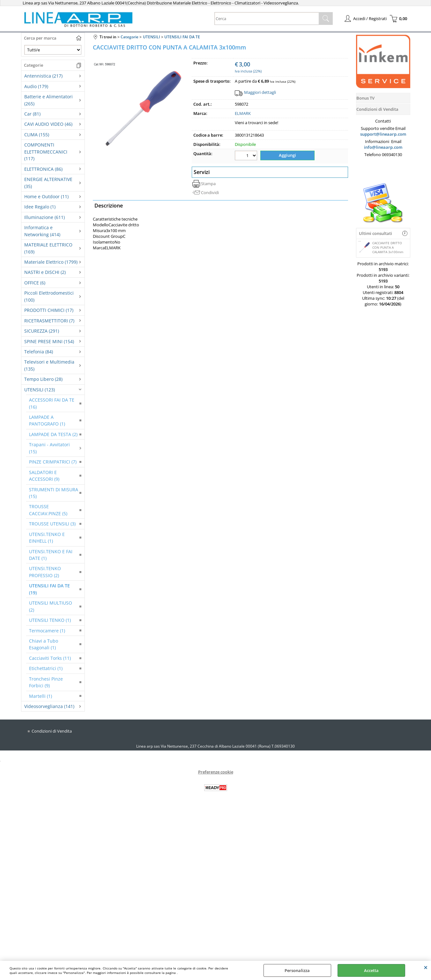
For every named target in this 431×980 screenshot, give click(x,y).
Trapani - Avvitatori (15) (49, 448)
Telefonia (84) (39, 352)
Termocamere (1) (47, 631)
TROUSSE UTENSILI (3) (52, 524)
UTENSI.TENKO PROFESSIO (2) (45, 572)
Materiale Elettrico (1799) (51, 262)
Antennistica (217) (43, 76)
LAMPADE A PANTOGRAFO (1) (47, 420)
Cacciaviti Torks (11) (50, 658)
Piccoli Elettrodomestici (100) (49, 296)
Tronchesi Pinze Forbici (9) (46, 682)
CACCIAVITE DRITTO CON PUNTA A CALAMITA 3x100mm (381, 247)
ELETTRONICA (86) (43, 169)
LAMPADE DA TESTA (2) (53, 434)
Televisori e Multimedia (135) (49, 365)
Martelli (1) (41, 696)
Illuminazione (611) (45, 217)
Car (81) (32, 114)
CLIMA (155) (37, 135)
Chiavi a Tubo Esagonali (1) (44, 644)
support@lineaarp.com (383, 134)
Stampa (208, 184)
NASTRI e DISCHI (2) (45, 272)
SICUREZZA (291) (42, 331)
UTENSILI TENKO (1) (50, 620)
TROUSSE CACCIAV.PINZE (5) (48, 510)
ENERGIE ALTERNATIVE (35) (48, 183)
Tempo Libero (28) (43, 379)
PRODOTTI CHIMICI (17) (49, 310)
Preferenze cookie (216, 772)
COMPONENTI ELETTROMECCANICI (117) (46, 152)
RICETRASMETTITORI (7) (49, 321)
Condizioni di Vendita (52, 731)
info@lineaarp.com (383, 147)
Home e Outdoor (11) (46, 196)
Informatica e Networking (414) (42, 231)
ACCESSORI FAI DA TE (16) (52, 403)
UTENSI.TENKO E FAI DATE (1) (51, 555)
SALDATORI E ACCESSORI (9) (44, 476)
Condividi (210, 192)
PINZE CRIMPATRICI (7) (53, 462)
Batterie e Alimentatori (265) (48, 100)
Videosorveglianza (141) (49, 706)
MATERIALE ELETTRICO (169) (48, 248)
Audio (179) (36, 86)
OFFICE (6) (35, 283)
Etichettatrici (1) (46, 668)
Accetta (371, 970)
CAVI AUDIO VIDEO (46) (48, 124)
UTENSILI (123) (40, 390)
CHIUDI (426, 967)
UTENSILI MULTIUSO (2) (51, 606)
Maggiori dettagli (260, 92)
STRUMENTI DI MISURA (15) (54, 493)
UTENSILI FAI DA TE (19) (49, 589)
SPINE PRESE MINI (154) (49, 341)
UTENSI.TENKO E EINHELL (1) (47, 538)
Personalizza (297, 970)
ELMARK (243, 113)
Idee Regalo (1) (40, 207)
